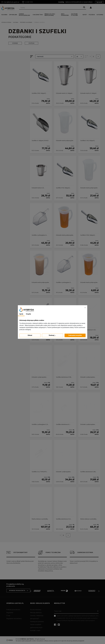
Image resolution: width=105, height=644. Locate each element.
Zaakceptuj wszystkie (75, 335)
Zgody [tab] (21, 314)
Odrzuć (30, 335)
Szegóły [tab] (28, 314)
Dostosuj (53, 335)
